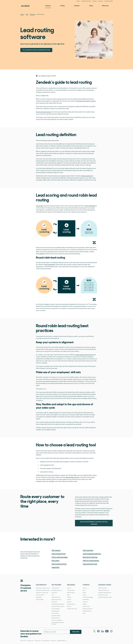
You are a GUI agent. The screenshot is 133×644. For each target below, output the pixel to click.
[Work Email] (57, 632)
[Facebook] (98, 631)
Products (48, 6)
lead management (50, 265)
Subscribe (76, 632)
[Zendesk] (22, 583)
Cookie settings (46, 641)
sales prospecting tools (72, 477)
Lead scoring (40, 206)
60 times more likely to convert (86, 101)
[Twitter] (94, 631)
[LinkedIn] (102, 631)
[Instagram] (111, 631)
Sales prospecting (87, 176)
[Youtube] (107, 631)
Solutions (77, 6)
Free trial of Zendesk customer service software (94, 523)
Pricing (62, 6)
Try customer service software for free (36, 50)
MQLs (42, 254)
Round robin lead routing (43, 112)
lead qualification (90, 206)
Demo (91, 6)
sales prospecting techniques (84, 355)
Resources (105, 6)
